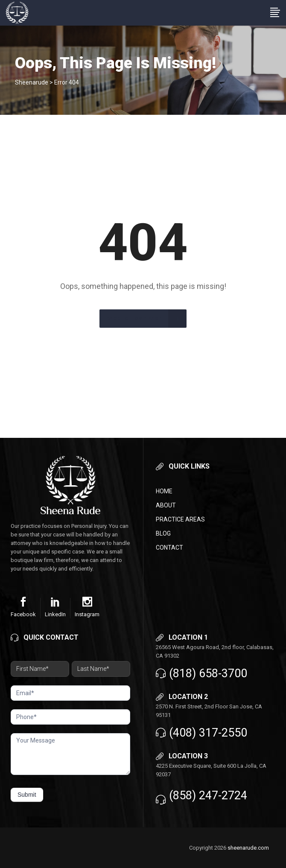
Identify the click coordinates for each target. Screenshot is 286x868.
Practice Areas (180, 519)
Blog (163, 533)
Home (164, 491)
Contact (169, 548)
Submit (27, 795)
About (166, 505)
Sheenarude (32, 82)
